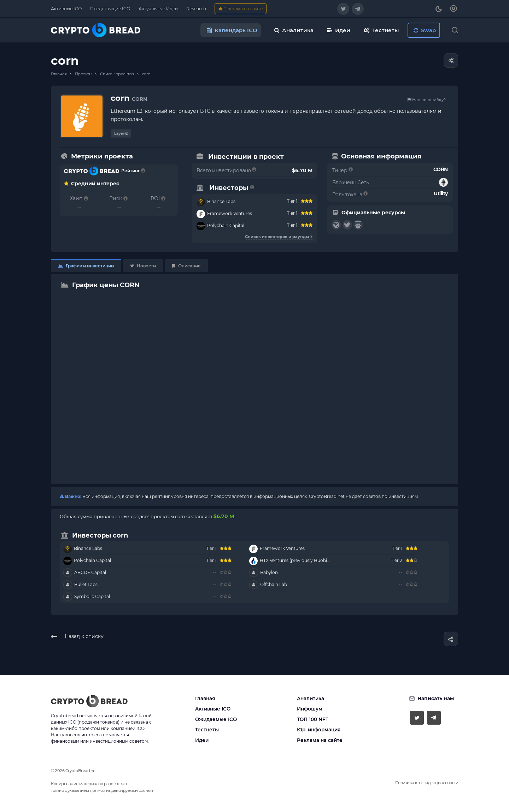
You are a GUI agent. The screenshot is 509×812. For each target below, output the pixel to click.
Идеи (202, 740)
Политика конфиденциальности (427, 783)
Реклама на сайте (320, 740)
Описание (186, 266)
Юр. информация (319, 730)
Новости (143, 266)
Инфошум (310, 709)
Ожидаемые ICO (216, 719)
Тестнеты (207, 730)
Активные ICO (213, 709)
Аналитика (311, 698)
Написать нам (436, 698)
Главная (205, 698)
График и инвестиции (86, 266)
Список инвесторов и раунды (279, 237)
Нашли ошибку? (426, 100)
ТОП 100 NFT (313, 719)
